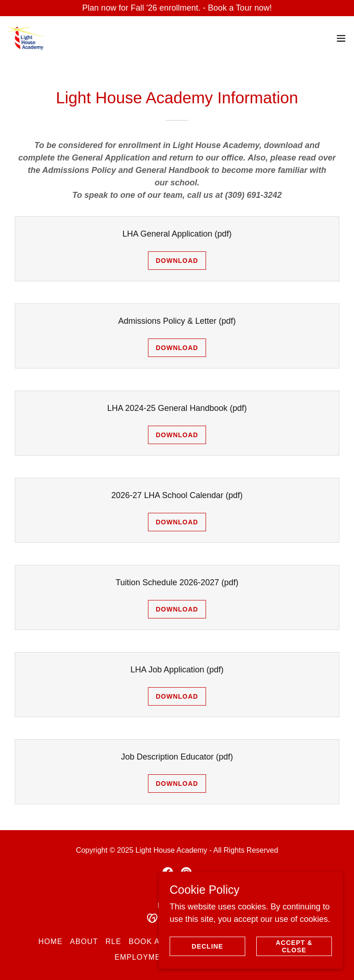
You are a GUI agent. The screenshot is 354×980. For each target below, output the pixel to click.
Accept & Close (294, 946)
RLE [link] (114, 941)
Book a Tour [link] (156, 941)
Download (177, 261)
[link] (26, 38)
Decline (207, 946)
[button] (341, 38)
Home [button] (50, 941)
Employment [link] (143, 957)
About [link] (84, 941)
